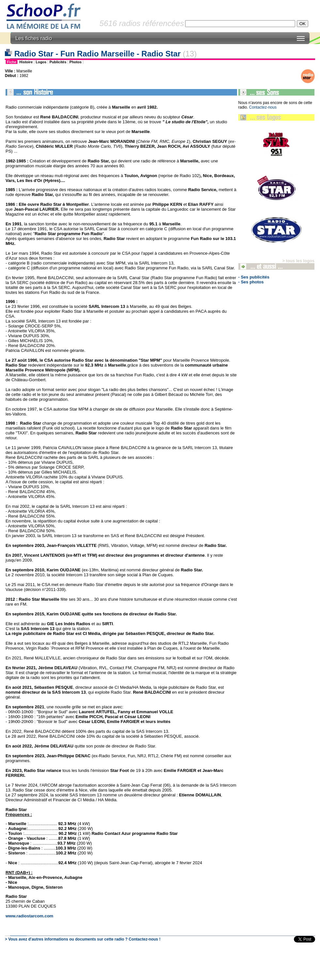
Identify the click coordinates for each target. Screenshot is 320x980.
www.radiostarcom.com (29, 916)
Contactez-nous (263, 107)
